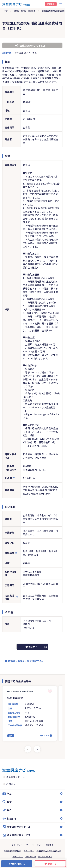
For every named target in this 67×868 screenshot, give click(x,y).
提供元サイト (32, 647)
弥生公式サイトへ (45, 856)
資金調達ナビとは (16, 777)
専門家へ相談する (17, 864)
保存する (52, 864)
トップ (5, 11)
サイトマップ (29, 851)
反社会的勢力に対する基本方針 (49, 851)
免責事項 (50, 845)
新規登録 (51, 4)
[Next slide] (37, 749)
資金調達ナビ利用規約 (13, 851)
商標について (18, 856)
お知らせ (11, 784)
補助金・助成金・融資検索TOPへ (26, 661)
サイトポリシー (18, 845)
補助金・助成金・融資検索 (25, 11)
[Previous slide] (28, 749)
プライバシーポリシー (35, 845)
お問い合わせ (31, 856)
